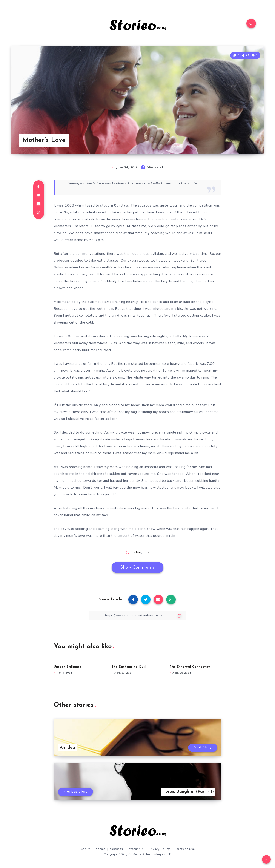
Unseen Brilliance (68, 667)
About (85, 849)
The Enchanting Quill (129, 667)
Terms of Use (184, 849)
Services (117, 849)
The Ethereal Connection (190, 667)
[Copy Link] (138, 616)
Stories (100, 849)
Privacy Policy (159, 849)
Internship (136, 849)
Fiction (137, 553)
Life (147, 553)
